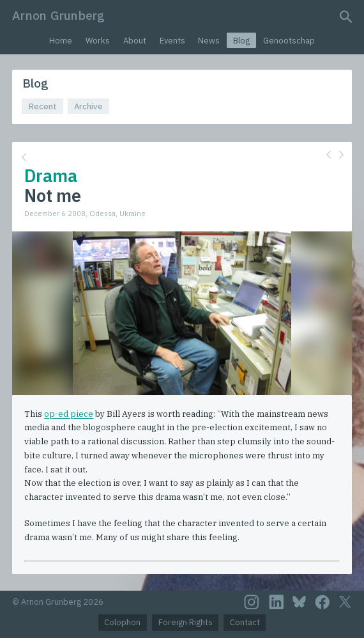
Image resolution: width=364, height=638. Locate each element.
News (209, 41)
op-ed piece (69, 414)
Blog (241, 41)
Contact (245, 622)
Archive (88, 106)
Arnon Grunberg (58, 15)
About (135, 41)
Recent (43, 106)
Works (98, 41)
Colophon (122, 622)
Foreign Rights (186, 622)
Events (172, 41)
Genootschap (289, 41)
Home (61, 41)
